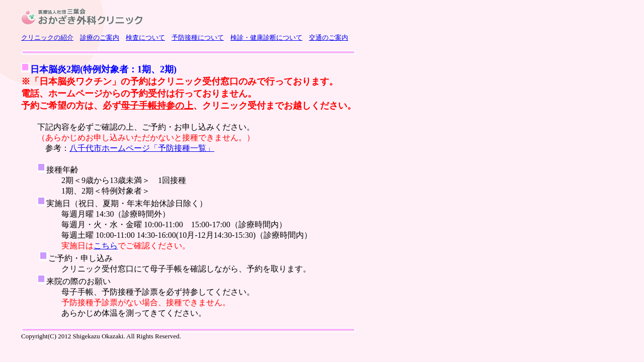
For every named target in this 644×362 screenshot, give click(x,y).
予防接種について (198, 37)
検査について (145, 37)
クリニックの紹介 (47, 37)
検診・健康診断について (266, 37)
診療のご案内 (100, 37)
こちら (106, 246)
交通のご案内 (329, 37)
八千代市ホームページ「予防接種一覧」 (142, 148)
